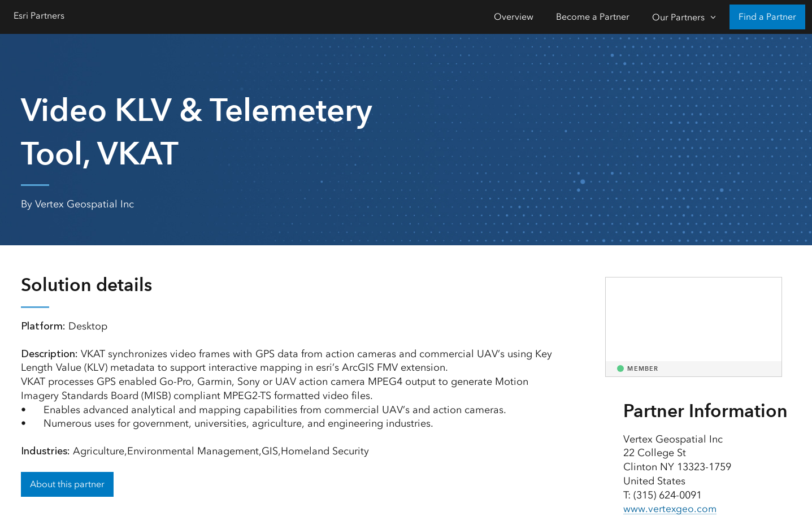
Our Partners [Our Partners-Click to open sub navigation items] (678, 17)
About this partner (67, 484)
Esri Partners (39, 16)
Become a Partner (593, 17)
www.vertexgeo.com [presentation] (670, 509)
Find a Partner (767, 17)
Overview (514, 17)
